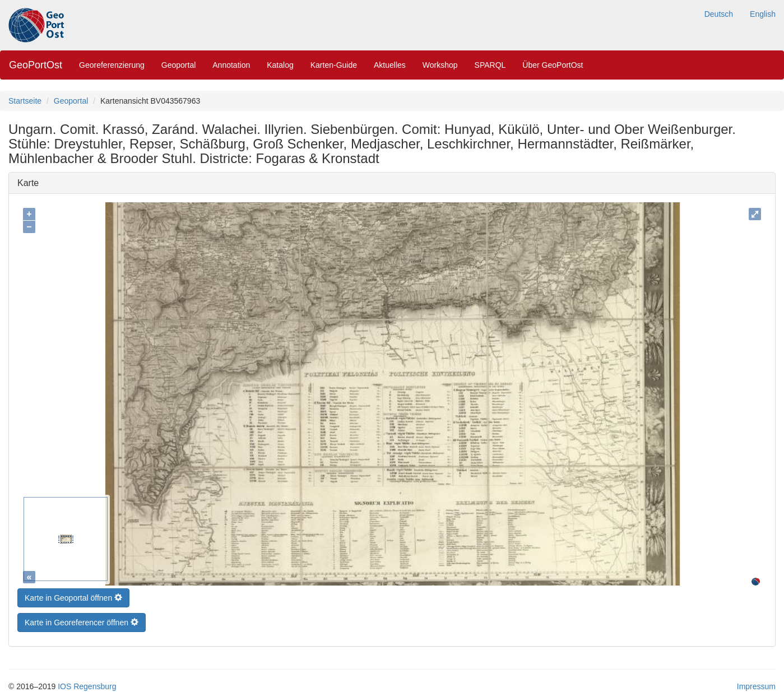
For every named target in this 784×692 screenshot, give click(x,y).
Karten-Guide (334, 65)
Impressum (756, 684)
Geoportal (178, 65)
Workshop (440, 65)
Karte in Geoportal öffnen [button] (73, 595)
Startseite (25, 101)
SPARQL (490, 65)
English (763, 14)
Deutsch (719, 14)
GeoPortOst (36, 65)
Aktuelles (390, 65)
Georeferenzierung (112, 65)
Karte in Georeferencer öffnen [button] (82, 620)
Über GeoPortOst (553, 65)
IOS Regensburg (87, 684)
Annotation (231, 65)
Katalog (280, 65)
